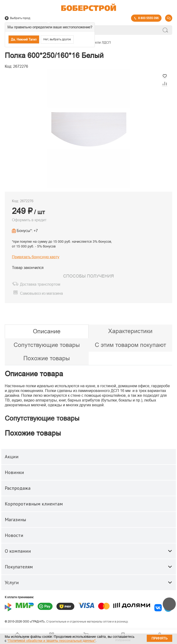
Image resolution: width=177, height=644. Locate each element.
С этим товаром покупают (130, 345)
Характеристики (130, 331)
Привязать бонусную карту (36, 257)
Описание (47, 331)
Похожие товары (47, 358)
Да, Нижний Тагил (24, 39)
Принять (159, 638)
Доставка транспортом (40, 284)
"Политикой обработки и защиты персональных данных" (51, 641)
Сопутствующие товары (47, 345)
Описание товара (34, 374)
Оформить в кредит (29, 220)
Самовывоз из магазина (41, 293)
